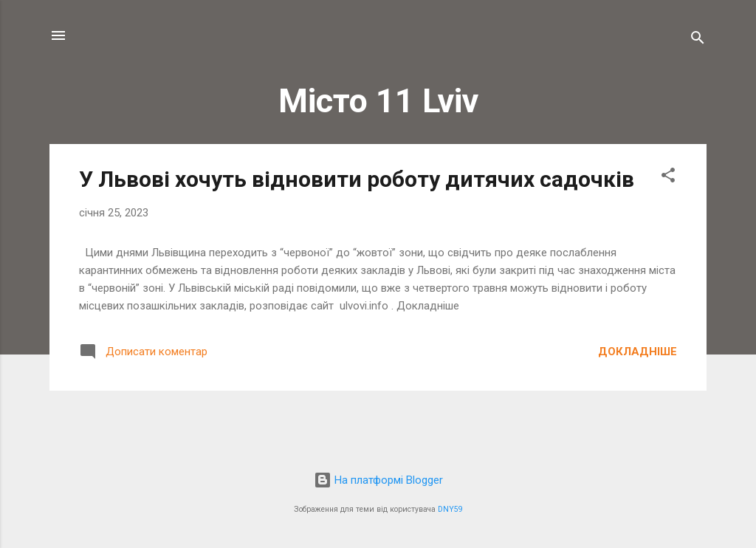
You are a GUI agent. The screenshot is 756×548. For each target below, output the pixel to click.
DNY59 (450, 509)
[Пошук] (698, 40)
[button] (668, 178)
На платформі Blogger (378, 480)
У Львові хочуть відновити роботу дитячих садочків (357, 179)
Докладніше (638, 352)
